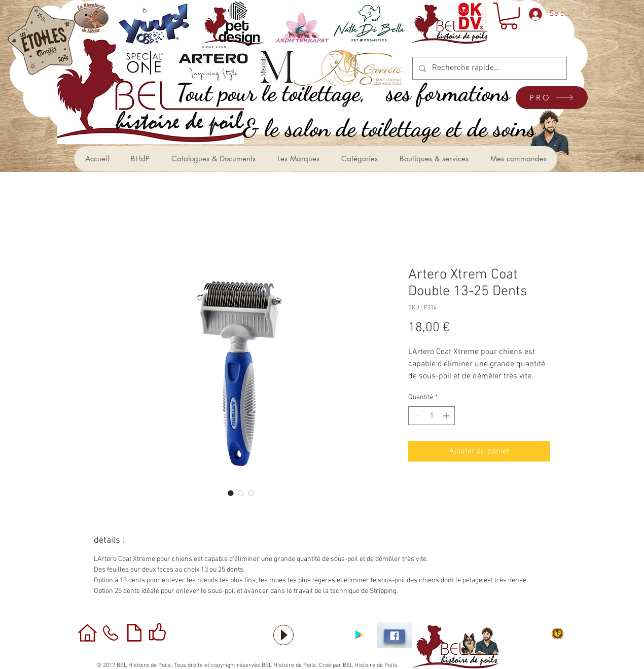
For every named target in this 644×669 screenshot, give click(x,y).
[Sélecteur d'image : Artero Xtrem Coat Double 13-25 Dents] (231, 493)
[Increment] (447, 416)
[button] (509, 16)
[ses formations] (460, 93)
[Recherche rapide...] (489, 68)
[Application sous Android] (359, 635)
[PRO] (552, 98)
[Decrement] (416, 416)
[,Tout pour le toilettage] (282, 93)
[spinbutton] (432, 416)
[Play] (283, 635)
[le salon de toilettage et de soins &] (400, 128)
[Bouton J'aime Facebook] (322, 635)
